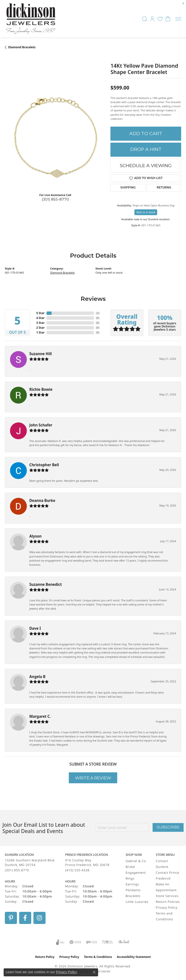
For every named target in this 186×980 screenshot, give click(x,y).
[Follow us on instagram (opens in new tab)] (39, 918)
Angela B (37, 677)
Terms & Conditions (98, 957)
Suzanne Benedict (46, 584)
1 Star (40, 332)
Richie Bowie (41, 389)
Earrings (132, 884)
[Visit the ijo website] (91, 942)
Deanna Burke (42, 500)
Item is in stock (146, 212)
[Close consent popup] (94, 972)
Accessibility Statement (134, 957)
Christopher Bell (44, 465)
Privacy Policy (167, 907)
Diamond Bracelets (22, 47)
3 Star (40, 323)
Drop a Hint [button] (146, 149)
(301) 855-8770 (55, 199)
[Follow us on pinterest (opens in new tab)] (11, 918)
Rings (130, 878)
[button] (145, 19)
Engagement (136, 873)
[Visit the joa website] (60, 942)
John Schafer (41, 425)
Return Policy (45, 957)
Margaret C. (40, 716)
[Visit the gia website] (75, 942)
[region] (55, 139)
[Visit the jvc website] (107, 942)
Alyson (35, 536)
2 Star (40, 328)
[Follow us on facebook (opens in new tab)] (25, 918)
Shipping (128, 188)
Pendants (133, 890)
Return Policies (168, 902)
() (98, 313)
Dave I (35, 628)
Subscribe (168, 827)
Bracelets (133, 896)
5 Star (40, 313)
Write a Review (93, 778)
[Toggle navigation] (178, 19)
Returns (164, 188)
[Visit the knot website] (124, 942)
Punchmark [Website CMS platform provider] (102, 972)
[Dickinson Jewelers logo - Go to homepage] (31, 19)
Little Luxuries (137, 902)
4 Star (40, 318)
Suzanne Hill (41, 354)
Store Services (167, 896)
